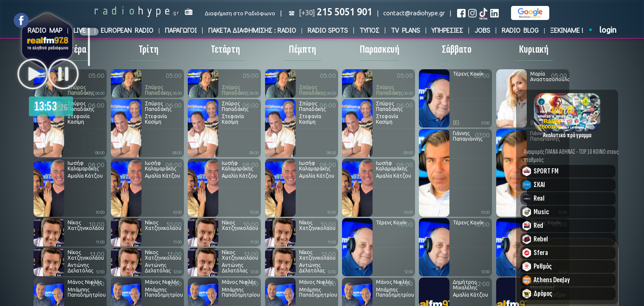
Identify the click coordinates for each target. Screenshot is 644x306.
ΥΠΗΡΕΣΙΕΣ (447, 30)
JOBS (482, 30)
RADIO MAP (45, 30)
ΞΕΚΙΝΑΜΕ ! (567, 30)
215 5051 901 (335, 12)
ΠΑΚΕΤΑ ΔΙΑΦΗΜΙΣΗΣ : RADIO (252, 30)
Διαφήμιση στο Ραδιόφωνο (240, 13)
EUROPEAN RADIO (127, 30)
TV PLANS (405, 30)
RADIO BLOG (520, 30)
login (608, 30)
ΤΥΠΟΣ (369, 30)
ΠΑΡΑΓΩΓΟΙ (181, 30)
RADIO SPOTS (328, 30)
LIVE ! (81, 30)
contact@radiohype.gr (414, 13)
